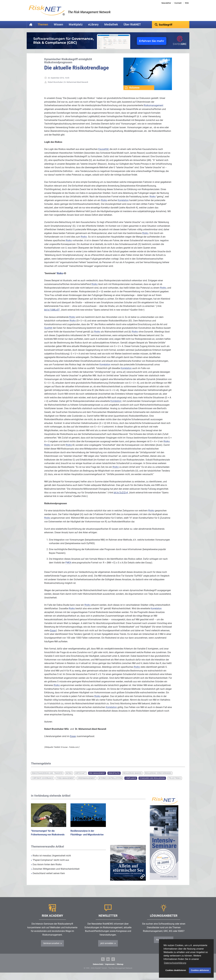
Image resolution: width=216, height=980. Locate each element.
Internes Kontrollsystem (110, 783)
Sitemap (120, 969)
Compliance (131, 783)
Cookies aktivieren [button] (200, 970)
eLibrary (93, 25)
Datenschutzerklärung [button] (175, 963)
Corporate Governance (43, 783)
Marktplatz (76, 25)
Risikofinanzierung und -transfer (47, 778)
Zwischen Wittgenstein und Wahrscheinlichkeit (55, 873)
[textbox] (171, 25)
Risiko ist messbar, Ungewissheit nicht (51, 860)
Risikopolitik (114, 778)
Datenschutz (98, 969)
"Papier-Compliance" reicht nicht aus (50, 864)
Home (31, 25)
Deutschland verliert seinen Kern (48, 878)
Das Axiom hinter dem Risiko (46, 869)
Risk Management (97, 778)
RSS (187, 3)
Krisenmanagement (86, 783)
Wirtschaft (80, 778)
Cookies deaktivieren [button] (176, 970)
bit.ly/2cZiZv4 (121, 497)
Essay (53, 635)
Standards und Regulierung (152, 783)
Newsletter (166, 3)
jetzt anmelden (107, 948)
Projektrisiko (175, 783)
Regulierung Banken (132, 778)
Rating (69, 778)
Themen (43, 25)
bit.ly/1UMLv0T (52, 314)
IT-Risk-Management (65, 783)
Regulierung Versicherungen (158, 778)
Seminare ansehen (51, 948)
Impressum (110, 969)
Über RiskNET (132, 25)
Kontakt (178, 3)
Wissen (58, 25)
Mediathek (111, 25)
